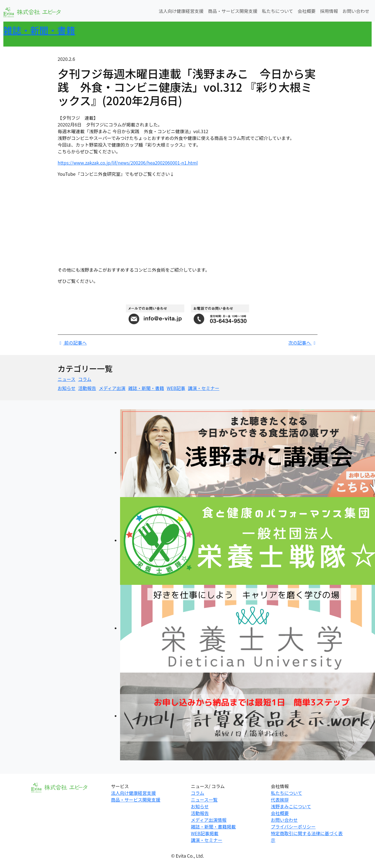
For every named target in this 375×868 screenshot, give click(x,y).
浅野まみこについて (291, 806)
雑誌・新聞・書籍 (39, 30)
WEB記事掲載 (205, 833)
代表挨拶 (280, 800)
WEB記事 (176, 388)
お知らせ (67, 388)
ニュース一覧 (204, 800)
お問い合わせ (356, 11)
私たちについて (277, 11)
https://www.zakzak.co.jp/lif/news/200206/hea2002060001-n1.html (128, 163)
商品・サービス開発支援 (233, 11)
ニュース (67, 379)
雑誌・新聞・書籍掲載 (213, 827)
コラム (85, 379)
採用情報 (329, 11)
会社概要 (307, 11)
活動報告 (87, 388)
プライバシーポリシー (293, 827)
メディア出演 (112, 388)
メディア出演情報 (209, 820)
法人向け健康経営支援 (181, 11)
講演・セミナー (204, 388)
